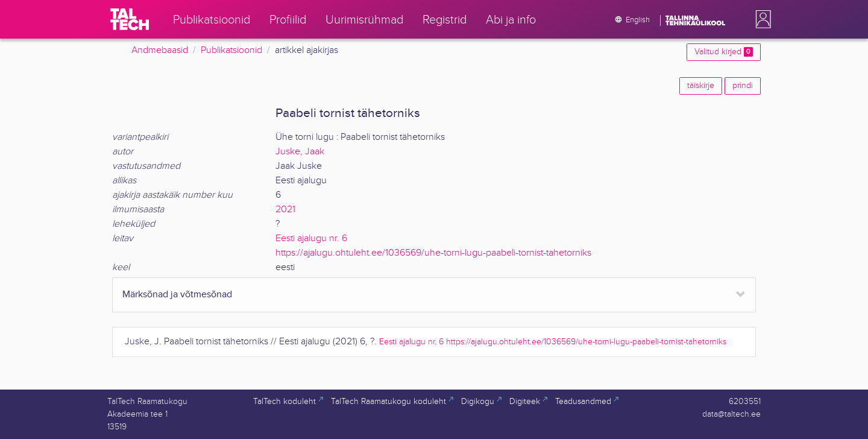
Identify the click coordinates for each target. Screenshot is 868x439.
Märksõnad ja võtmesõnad (177, 295)
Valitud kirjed (724, 52)
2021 (285, 210)
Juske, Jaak (300, 152)
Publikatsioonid (231, 50)
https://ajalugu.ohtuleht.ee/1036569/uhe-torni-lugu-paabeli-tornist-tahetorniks (433, 253)
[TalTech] (130, 19)
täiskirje (701, 86)
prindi (743, 86)
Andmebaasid (160, 50)
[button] (761, 19)
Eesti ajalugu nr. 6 (311, 238)
